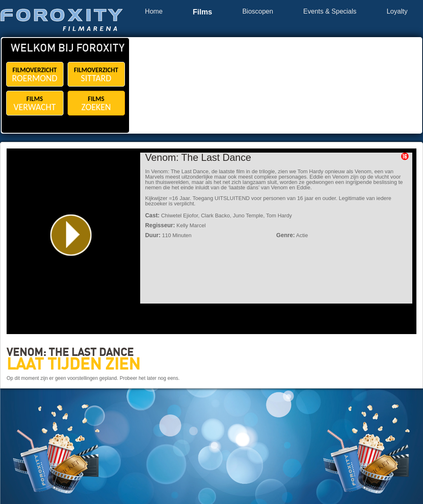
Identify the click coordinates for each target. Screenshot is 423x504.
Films (202, 12)
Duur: (153, 235)
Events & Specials (330, 12)
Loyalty (397, 12)
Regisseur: (160, 225)
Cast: (152, 215)
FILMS (35, 104)
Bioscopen (258, 12)
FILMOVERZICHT (35, 75)
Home (154, 12)
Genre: (286, 235)
